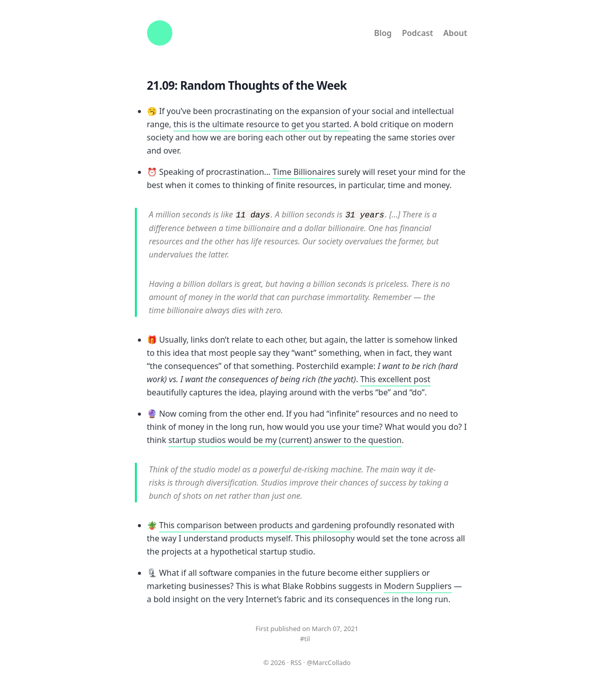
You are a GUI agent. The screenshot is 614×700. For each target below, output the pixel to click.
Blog (383, 33)
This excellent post (395, 379)
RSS (296, 662)
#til (305, 638)
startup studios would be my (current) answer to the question (285, 439)
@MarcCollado (329, 662)
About (455, 33)
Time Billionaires (304, 172)
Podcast (418, 33)
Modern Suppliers (418, 585)
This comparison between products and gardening (255, 525)
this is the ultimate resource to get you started (261, 124)
